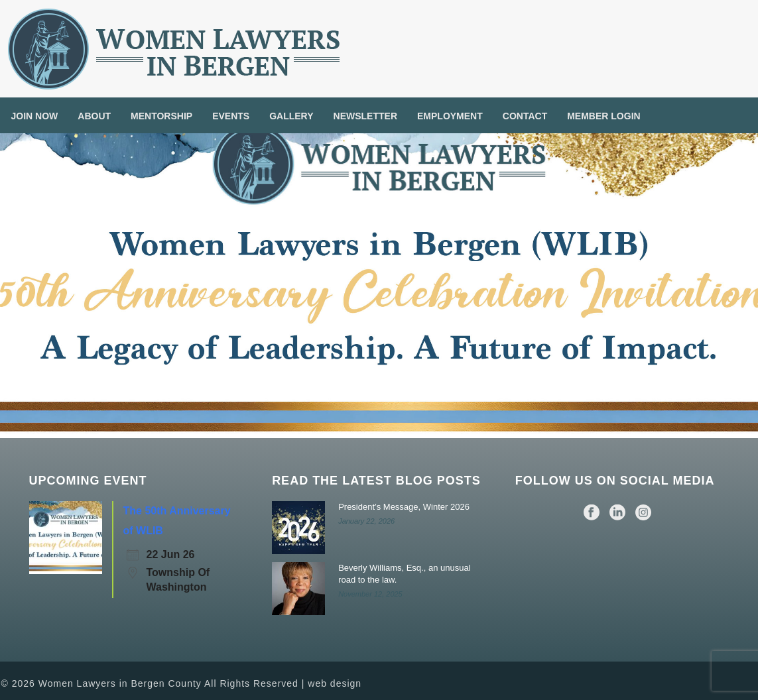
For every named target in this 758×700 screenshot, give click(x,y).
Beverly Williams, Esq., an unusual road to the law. (404, 574)
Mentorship (161, 116)
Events (231, 116)
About (94, 116)
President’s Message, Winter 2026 (404, 507)
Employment (450, 116)
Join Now (35, 116)
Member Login (603, 116)
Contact (525, 116)
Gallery (291, 116)
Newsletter (365, 116)
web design (335, 683)
